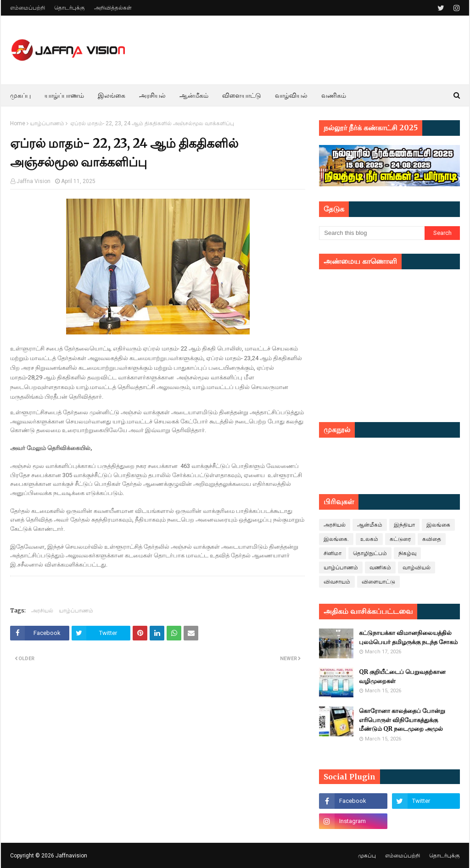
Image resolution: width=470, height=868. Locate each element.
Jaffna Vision (34, 181)
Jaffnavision (71, 856)
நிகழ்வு (407, 553)
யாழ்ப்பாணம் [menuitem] (64, 95)
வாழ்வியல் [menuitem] (291, 95)
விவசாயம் (337, 582)
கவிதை (432, 539)
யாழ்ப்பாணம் (47, 123)
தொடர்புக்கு (70, 8)
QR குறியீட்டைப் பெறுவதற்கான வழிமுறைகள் (402, 676)
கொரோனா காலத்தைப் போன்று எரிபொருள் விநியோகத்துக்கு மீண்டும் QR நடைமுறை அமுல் (402, 720)
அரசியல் (42, 610)
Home (18, 123)
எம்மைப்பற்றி (28, 8)
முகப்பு (367, 856)
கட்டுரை (400, 539)
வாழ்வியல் (417, 568)
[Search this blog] (372, 233)
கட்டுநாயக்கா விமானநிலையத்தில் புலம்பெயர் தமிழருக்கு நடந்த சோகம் (408, 637)
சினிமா (333, 553)
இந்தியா (404, 525)
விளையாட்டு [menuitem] (242, 95)
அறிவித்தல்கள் (113, 8)
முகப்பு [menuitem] (20, 95)
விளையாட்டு (378, 582)
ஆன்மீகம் (370, 525)
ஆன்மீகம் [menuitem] (194, 95)
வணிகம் (380, 568)
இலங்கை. (336, 539)
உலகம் (369, 539)
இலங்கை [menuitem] (112, 95)
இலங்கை (438, 525)
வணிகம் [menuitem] (334, 95)
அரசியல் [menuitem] (152, 95)
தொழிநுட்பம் (370, 553)
